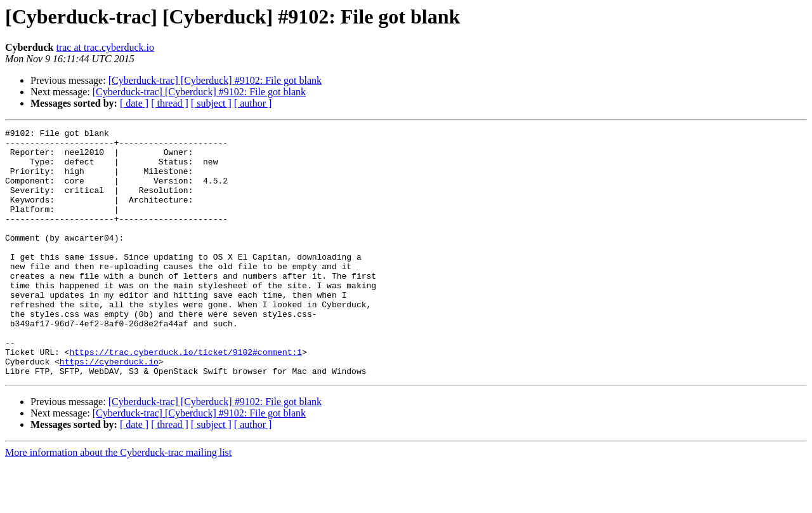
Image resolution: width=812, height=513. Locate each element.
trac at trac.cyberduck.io (105, 47)
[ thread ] (170, 103)
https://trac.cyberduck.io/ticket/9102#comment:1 (186, 397)
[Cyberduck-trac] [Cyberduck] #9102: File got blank (215, 80)
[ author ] (253, 103)
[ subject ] (211, 103)
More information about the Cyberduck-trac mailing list (118, 502)
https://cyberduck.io (109, 409)
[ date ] (134, 103)
